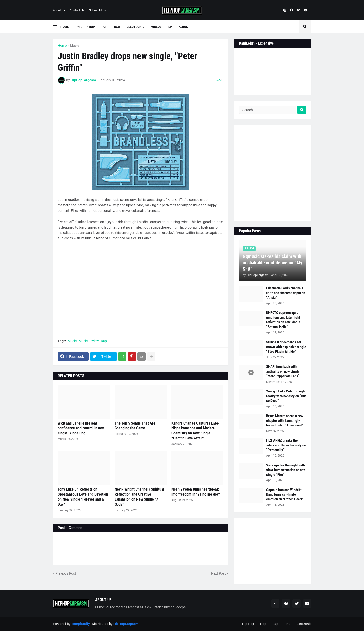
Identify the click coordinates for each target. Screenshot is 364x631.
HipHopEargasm (126, 624)
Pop (263, 624)
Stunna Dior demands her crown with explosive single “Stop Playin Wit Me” (286, 347)
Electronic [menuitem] (136, 27)
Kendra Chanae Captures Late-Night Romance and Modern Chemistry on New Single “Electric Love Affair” (195, 431)
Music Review (89, 341)
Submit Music (98, 10)
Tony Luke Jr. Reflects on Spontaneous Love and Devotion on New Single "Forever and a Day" (83, 497)
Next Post (218, 573)
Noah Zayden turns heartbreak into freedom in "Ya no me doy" (196, 492)
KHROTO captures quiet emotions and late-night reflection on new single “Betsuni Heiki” (283, 320)
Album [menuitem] (184, 27)
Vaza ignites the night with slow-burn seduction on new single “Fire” (286, 470)
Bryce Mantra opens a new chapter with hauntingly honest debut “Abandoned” (285, 421)
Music (75, 46)
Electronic (304, 624)
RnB (287, 624)
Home (62, 46)
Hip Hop (248, 624)
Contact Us (77, 10)
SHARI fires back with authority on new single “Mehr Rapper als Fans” (283, 371)
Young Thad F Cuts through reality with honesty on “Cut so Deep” (286, 396)
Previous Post (66, 573)
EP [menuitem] (170, 27)
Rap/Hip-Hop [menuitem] (85, 27)
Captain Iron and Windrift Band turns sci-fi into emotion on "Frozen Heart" (285, 495)
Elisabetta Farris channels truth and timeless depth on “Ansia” (286, 293)
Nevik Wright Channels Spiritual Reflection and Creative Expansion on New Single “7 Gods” (139, 497)
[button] (57, 27)
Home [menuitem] (65, 27)
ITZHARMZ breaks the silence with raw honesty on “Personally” (286, 445)
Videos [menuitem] (156, 27)
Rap (104, 341)
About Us (59, 10)
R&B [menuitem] (117, 27)
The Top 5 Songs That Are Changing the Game (135, 426)
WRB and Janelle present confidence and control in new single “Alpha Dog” (81, 428)
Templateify (81, 624)
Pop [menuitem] (104, 27)
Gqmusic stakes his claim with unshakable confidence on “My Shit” (273, 263)
